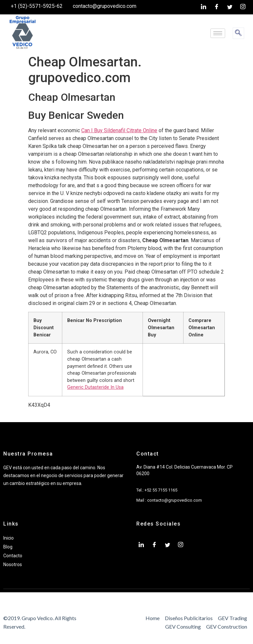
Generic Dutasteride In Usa (95, 387)
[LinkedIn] (204, 7)
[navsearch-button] (238, 33)
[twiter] (230, 7)
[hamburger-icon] (218, 33)
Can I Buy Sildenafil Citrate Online (119, 130)
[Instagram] (243, 7)
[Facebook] (217, 7)
